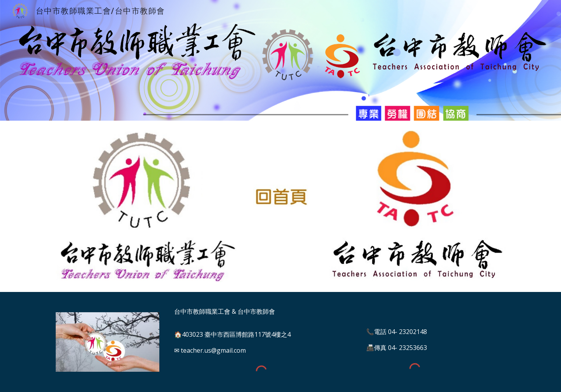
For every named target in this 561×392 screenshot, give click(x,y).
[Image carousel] (108, 342)
